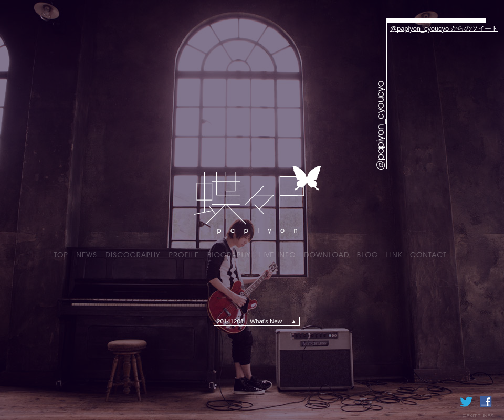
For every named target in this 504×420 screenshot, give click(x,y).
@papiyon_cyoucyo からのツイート (444, 29)
